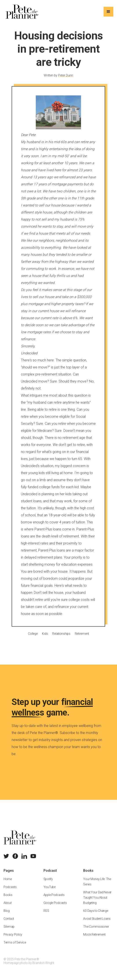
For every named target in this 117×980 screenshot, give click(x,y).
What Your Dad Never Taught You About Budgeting (97, 903)
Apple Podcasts (54, 900)
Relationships (61, 638)
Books (8, 900)
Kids (45, 638)
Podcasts (10, 892)
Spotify (48, 884)
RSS (46, 916)
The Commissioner (96, 932)
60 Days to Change (96, 916)
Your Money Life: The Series (97, 887)
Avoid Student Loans (97, 924)
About (8, 908)
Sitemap (9, 932)
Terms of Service (15, 947)
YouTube (49, 892)
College (33, 638)
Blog (7, 916)
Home (8, 884)
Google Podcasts (55, 908)
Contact (9, 924)
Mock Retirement (94, 940)
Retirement (82, 638)
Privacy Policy (13, 940)
